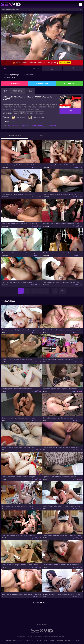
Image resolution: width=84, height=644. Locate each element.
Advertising (74, 640)
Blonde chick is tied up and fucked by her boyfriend (17, 359)
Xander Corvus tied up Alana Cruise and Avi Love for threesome (21, 165)
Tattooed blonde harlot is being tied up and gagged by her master (62, 330)
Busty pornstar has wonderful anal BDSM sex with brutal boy (20, 224)
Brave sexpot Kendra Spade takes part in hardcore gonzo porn (61, 282)
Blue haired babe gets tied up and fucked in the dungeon (19, 535)
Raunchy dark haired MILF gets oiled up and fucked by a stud (20, 330)
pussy (47, 126)
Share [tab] (30, 91)
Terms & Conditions (14, 640)
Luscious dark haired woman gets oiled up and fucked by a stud (62, 594)
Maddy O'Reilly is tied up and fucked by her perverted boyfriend (62, 506)
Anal (15, 113)
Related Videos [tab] (15, 136)
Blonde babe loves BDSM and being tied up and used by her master (22, 594)
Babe (10, 126)
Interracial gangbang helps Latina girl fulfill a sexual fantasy (60, 165)
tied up (53, 126)
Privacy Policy (42, 640)
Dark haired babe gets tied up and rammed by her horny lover (61, 565)
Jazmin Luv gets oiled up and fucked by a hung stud (58, 359)
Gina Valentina (19, 117)
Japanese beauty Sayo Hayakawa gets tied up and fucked (60, 389)
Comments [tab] (18, 91)
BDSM (22, 113)
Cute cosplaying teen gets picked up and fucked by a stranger (61, 447)
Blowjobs (39, 113)
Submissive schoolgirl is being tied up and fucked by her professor (62, 535)
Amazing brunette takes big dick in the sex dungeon (58, 253)
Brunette (16, 126)
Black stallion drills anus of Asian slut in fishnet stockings (18, 194)
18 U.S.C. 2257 (29, 640)
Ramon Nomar (36, 117)
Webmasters (61, 640)
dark (28, 126)
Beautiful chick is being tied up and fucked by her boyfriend (19, 477)
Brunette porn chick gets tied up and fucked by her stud (18, 506)
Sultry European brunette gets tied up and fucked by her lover (20, 565)
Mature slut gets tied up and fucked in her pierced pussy (18, 447)
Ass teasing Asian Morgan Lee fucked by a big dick (17, 282)
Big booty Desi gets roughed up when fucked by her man (60, 477)
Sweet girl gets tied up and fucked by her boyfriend (17, 389)
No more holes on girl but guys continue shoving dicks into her (61, 224)
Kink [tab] (42, 136)
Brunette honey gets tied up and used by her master (58, 418)
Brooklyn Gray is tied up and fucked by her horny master (18, 418)
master (33, 126)
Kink (13, 122)
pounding (40, 126)
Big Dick (30, 113)
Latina (23, 126)
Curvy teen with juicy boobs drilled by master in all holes (59, 194)
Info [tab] (6, 91)
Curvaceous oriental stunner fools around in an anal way (18, 253)
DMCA (52, 640)
